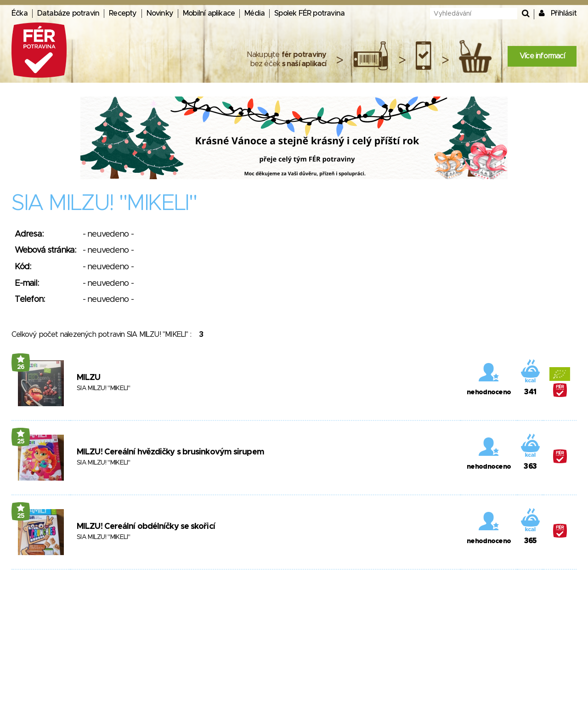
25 (21, 442)
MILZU (89, 378)
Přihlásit (564, 13)
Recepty (123, 13)
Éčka (20, 13)
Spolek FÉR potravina (309, 13)
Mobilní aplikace (209, 13)
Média (254, 13)
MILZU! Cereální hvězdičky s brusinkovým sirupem (170, 452)
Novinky (160, 13)
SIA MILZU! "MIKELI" (104, 388)
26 (21, 367)
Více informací (542, 56)
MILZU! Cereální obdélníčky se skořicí (146, 527)
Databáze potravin (68, 13)
